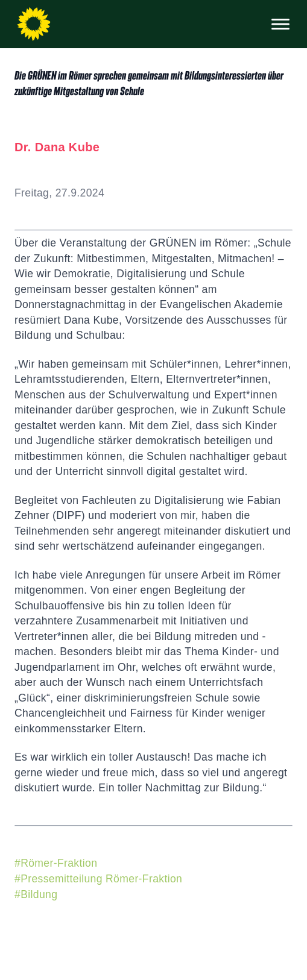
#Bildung (36, 894)
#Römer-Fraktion (56, 863)
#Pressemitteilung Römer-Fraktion (98, 879)
